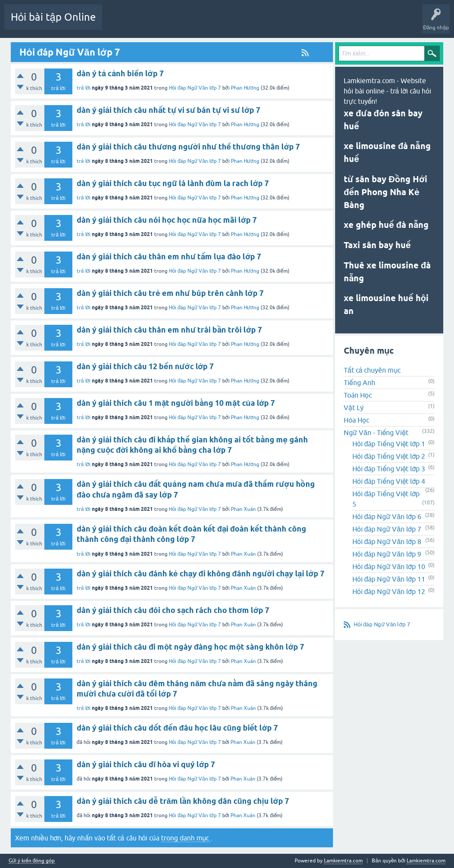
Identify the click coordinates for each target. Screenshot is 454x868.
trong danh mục (186, 838)
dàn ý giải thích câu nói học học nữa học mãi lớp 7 (167, 220)
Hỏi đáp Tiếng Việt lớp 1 (389, 444)
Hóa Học (356, 420)
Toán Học (358, 395)
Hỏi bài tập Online (53, 17)
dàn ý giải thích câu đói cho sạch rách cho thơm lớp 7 (173, 610)
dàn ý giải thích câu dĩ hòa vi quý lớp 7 (146, 764)
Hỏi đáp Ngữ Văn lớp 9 (387, 554)
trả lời (84, 198)
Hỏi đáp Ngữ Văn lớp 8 (387, 541)
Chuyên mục (239, 23)
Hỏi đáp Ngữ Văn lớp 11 (389, 579)
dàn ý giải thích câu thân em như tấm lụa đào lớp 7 (169, 257)
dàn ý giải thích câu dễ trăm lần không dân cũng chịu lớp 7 (183, 801)
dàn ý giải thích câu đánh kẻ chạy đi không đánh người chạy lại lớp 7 (201, 574)
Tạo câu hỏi (277, 23)
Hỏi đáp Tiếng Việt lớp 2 (389, 456)
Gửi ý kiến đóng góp (32, 861)
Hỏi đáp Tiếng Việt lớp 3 (389, 469)
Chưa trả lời (202, 23)
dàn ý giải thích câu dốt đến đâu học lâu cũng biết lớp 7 (177, 728)
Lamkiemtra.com (426, 861)
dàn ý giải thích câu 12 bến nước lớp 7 (145, 366)
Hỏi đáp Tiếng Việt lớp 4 (389, 481)
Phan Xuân (243, 509)
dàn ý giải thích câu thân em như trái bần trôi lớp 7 (169, 330)
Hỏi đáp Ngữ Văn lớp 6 (387, 516)
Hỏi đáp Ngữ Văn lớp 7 (195, 198)
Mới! (170, 23)
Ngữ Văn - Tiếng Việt (376, 432)
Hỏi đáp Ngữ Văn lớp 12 (389, 591)
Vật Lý (354, 408)
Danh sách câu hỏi (130, 23)
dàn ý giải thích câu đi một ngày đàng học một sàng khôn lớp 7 (190, 647)
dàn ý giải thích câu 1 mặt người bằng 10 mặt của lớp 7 (176, 403)
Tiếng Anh (359, 383)
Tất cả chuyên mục (372, 370)
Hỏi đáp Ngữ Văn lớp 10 (389, 566)
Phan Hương (245, 198)
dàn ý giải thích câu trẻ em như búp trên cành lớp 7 (170, 293)
